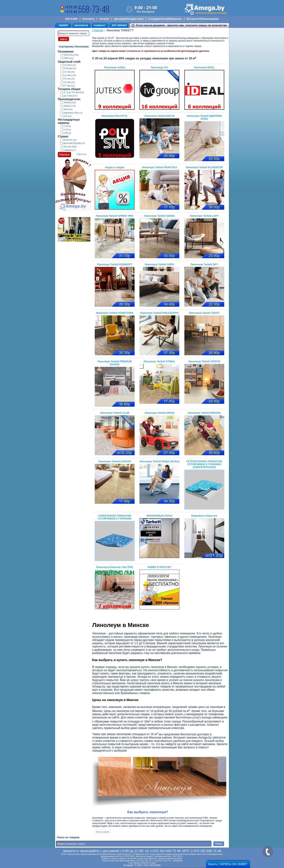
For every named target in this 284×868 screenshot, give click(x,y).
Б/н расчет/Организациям (203, 19)
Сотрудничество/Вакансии (165, 19)
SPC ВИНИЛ (119, 25)
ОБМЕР (63, 25)
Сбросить (82, 154)
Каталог (104, 19)
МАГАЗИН (72, 19)
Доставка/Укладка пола (129, 19)
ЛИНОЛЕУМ (81, 25)
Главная (98, 30)
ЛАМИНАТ (100, 25)
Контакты (89, 19)
